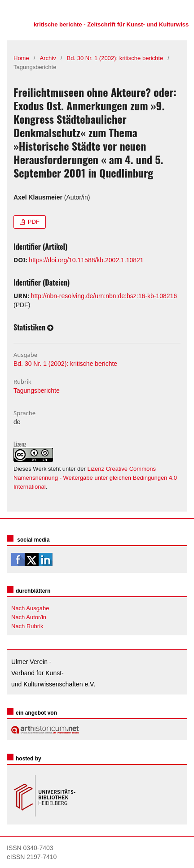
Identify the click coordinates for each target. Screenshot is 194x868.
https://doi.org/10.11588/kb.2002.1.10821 (86, 260)
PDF (33, 222)
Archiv (48, 58)
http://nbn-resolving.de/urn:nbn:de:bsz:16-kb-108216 (104, 296)
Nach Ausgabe (30, 608)
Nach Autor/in (29, 617)
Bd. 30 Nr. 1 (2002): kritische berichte (115, 58)
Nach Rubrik (27, 626)
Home (21, 58)
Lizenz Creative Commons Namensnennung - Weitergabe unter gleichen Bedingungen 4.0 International (95, 478)
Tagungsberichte (37, 391)
